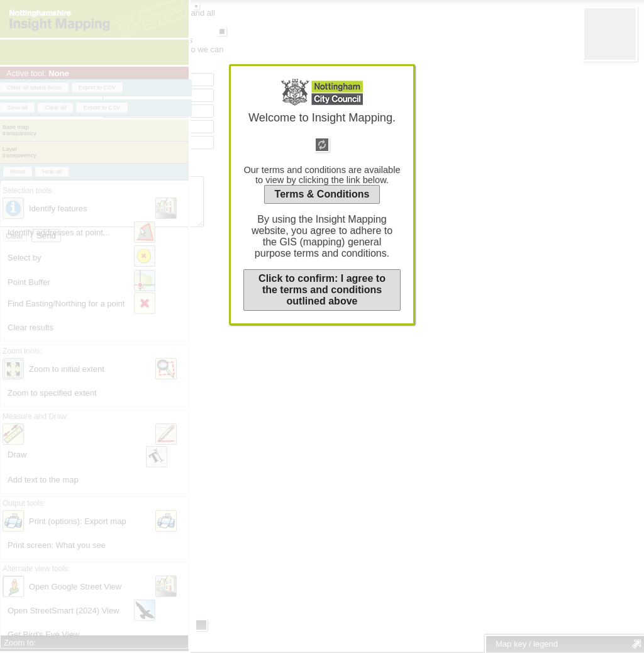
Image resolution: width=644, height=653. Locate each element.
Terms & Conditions (322, 194)
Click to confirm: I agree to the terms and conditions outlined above (322, 290)
